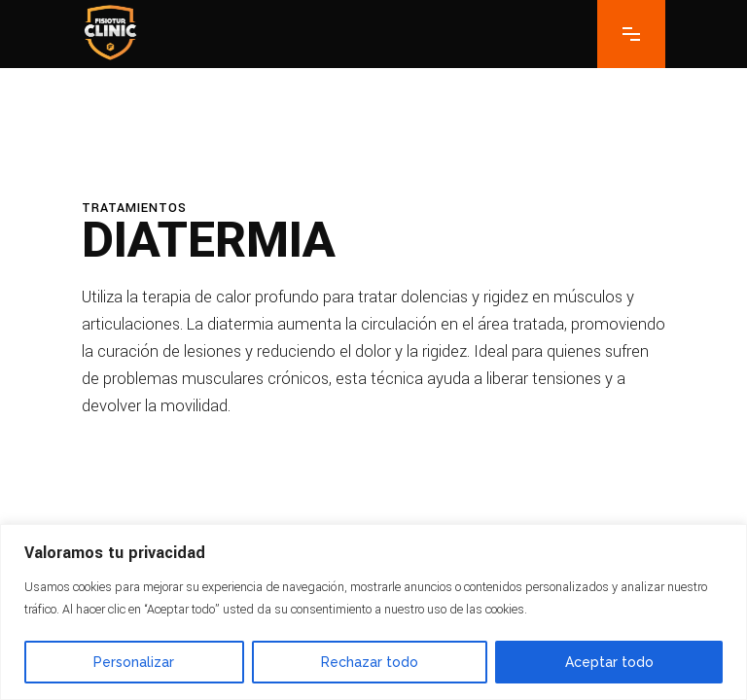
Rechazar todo (370, 662)
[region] (373, 612)
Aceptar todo (609, 662)
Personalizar (134, 662)
